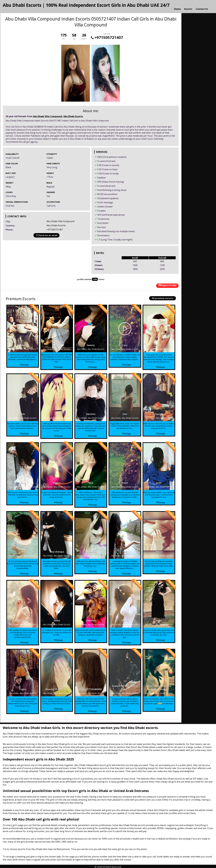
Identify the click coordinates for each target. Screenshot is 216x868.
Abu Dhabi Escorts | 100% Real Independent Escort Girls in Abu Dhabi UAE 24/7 (86, 5)
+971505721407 (107, 36)
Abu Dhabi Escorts (73, 115)
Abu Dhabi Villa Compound (48, 115)
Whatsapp (24, 363)
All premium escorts (162, 297)
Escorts (188, 6)
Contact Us (202, 6)
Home (177, 6)
